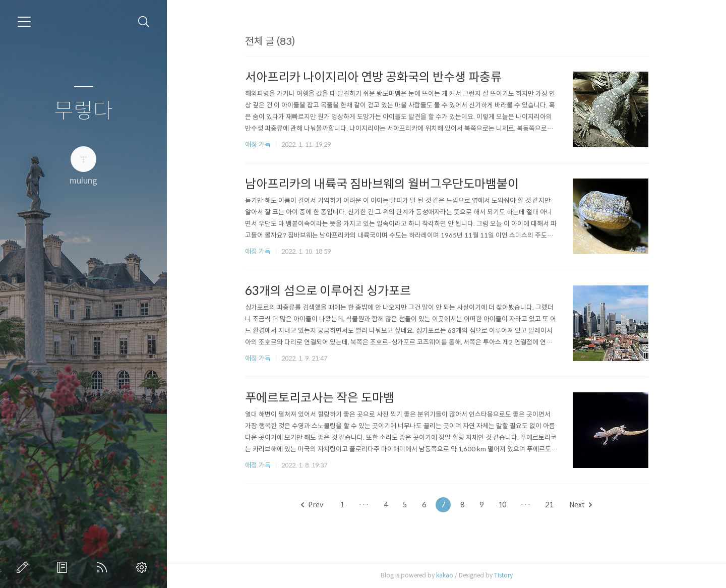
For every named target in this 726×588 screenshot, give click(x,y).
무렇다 (83, 111)
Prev (312, 505)
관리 (144, 567)
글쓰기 (24, 567)
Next (581, 505)
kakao (445, 575)
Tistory (503, 575)
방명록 (64, 567)
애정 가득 (258, 144)
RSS (104, 567)
